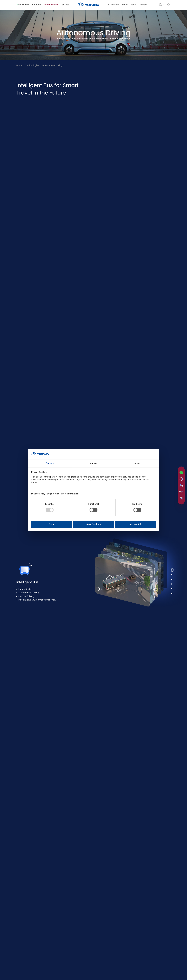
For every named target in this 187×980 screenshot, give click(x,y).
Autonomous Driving (52, 65)
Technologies (32, 65)
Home (19, 65)
